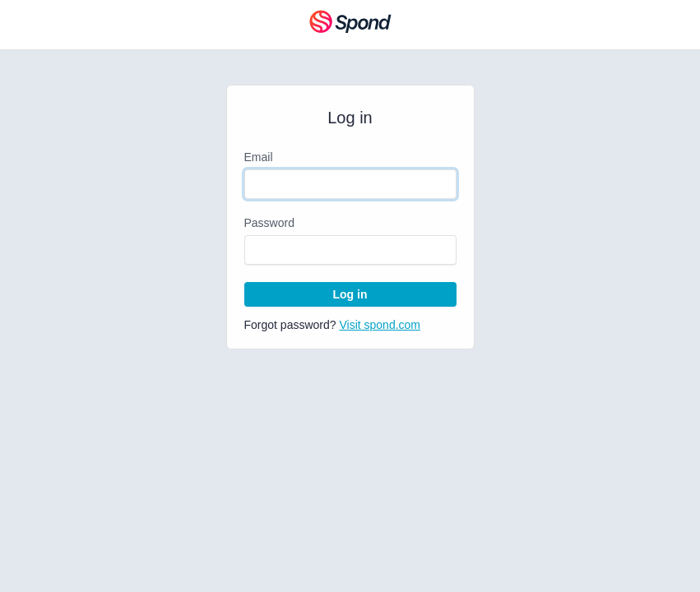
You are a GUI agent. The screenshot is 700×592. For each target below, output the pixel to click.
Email (259, 157)
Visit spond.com (380, 325)
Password (269, 223)
